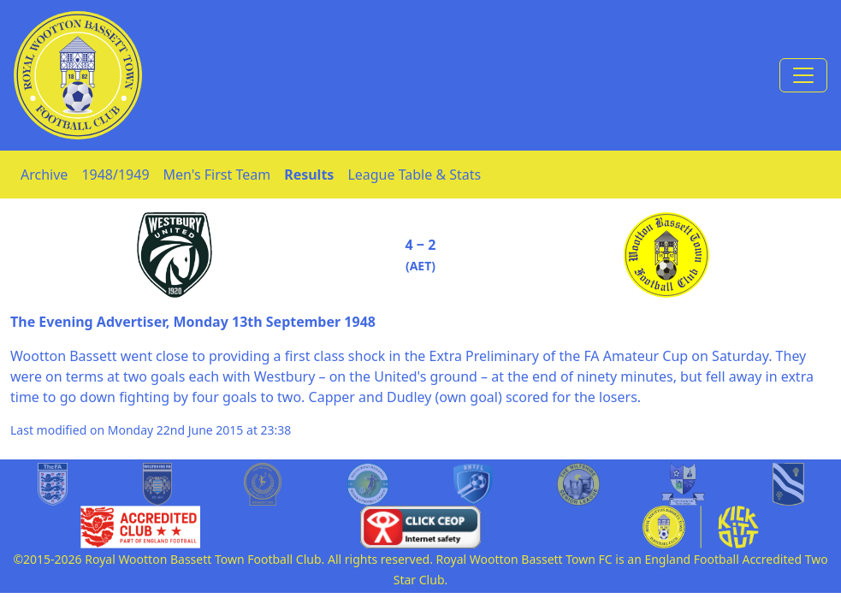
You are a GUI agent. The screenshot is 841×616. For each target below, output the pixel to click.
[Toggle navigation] (803, 75)
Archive (44, 175)
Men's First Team (217, 175)
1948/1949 (115, 175)
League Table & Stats (414, 175)
